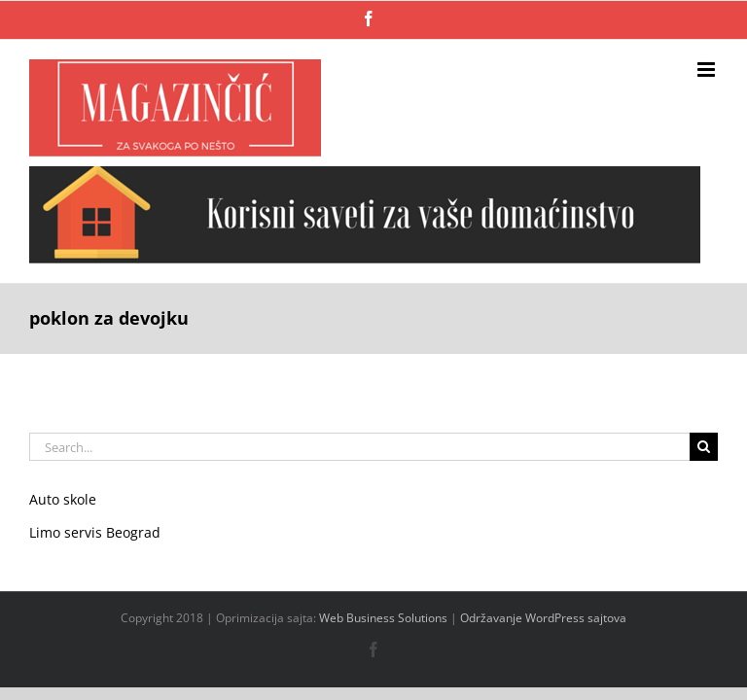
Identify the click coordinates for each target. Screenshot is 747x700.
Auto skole (63, 499)
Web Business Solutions (383, 618)
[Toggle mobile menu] (708, 70)
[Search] (704, 447)
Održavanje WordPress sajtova (543, 618)
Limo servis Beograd (95, 532)
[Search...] (359, 447)
